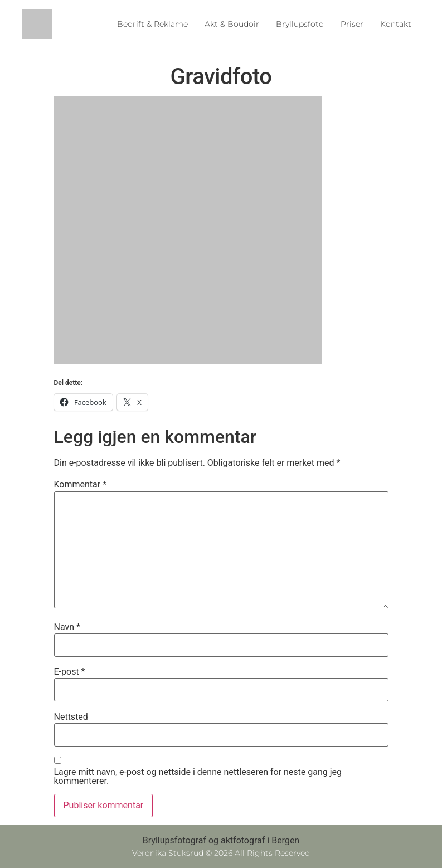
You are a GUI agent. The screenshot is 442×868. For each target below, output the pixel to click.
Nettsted (71, 717)
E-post (70, 672)
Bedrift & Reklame (152, 24)
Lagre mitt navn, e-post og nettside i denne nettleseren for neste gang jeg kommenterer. (198, 777)
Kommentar (81, 485)
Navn (67, 627)
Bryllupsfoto (300, 24)
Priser (352, 24)
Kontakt (396, 24)
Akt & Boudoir (232, 24)
